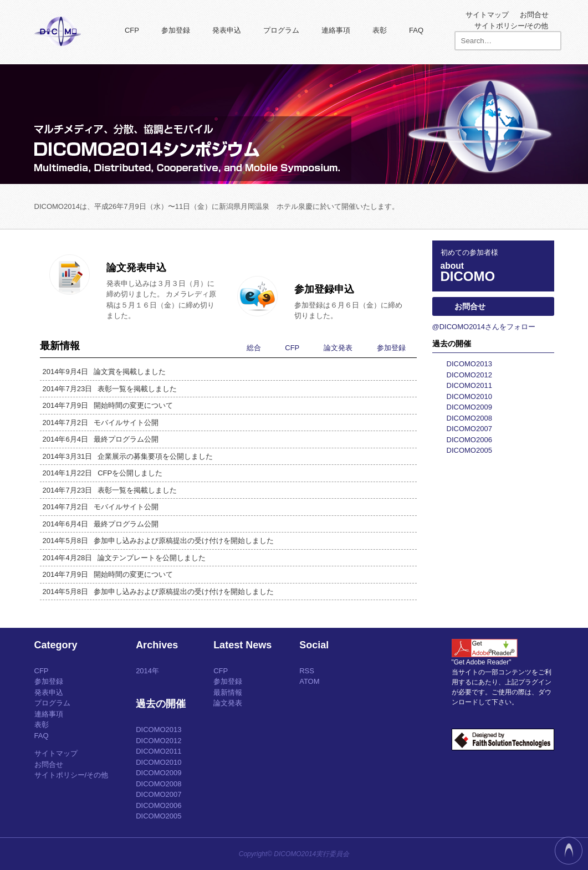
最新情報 (228, 692)
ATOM (309, 681)
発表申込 (227, 30)
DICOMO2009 (469, 407)
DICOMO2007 (469, 429)
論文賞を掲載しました (104, 372)
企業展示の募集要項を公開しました (128, 457)
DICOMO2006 (469, 440)
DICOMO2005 (469, 450)
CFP (132, 30)
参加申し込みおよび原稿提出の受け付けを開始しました (158, 541)
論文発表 (338, 348)
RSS (307, 671)
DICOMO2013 (469, 364)
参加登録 (176, 30)
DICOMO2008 (469, 418)
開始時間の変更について (108, 406)
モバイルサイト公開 (101, 423)
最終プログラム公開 (101, 439)
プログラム (281, 30)
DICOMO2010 (469, 396)
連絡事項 (336, 30)
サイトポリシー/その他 (512, 26)
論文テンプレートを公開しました (124, 558)
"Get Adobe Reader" (482, 662)
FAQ (416, 30)
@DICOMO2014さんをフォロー (484, 327)
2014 (144, 671)
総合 (254, 348)
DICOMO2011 (469, 385)
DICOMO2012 (469, 375)
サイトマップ (487, 15)
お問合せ (534, 15)
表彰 (380, 30)
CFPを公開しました (103, 473)
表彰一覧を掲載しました (110, 389)
